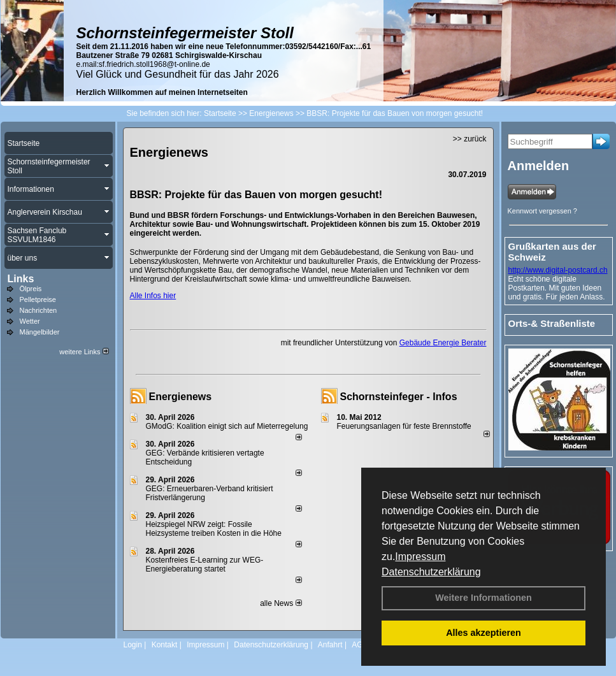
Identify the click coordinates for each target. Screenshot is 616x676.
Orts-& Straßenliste (552, 323)
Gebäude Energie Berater (443, 343)
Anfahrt (330, 645)
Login (133, 645)
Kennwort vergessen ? (542, 211)
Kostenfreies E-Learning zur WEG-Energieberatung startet (205, 565)
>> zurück (470, 139)
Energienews (181, 397)
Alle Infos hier (153, 296)
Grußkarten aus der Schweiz (552, 252)
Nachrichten (39, 310)
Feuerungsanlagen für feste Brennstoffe (404, 426)
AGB (360, 645)
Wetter (30, 321)
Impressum (420, 557)
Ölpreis (31, 289)
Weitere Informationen (483, 598)
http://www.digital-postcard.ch (558, 270)
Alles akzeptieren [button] (483, 633)
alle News (281, 603)
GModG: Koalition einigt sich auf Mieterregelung (227, 426)
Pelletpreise (38, 299)
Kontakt (165, 645)
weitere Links (84, 352)
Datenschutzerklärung (431, 572)
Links (21, 279)
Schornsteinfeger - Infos (399, 397)
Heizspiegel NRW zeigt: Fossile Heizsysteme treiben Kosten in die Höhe (214, 529)
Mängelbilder (40, 332)
